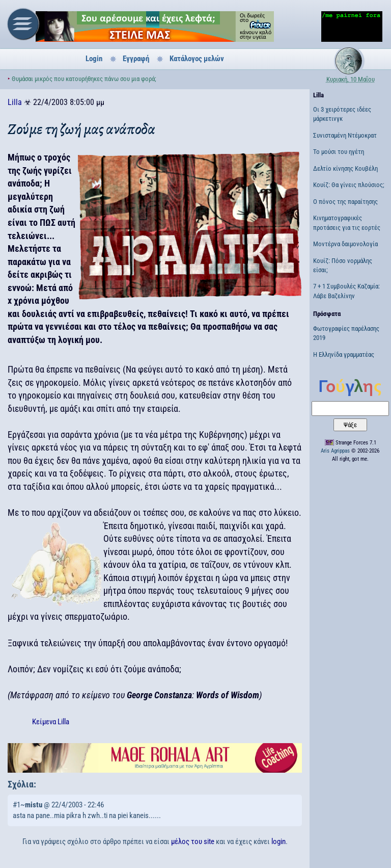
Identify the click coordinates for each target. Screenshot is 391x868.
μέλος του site (193, 841)
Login (94, 59)
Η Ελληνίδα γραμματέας (344, 354)
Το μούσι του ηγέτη (339, 152)
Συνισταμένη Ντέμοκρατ (345, 135)
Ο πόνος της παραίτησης (345, 202)
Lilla (15, 102)
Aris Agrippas (335, 451)
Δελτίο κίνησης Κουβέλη (345, 168)
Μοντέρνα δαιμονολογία (345, 244)
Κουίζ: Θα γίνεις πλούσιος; (349, 185)
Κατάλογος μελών (197, 59)
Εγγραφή (136, 59)
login (278, 841)
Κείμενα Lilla (51, 722)
